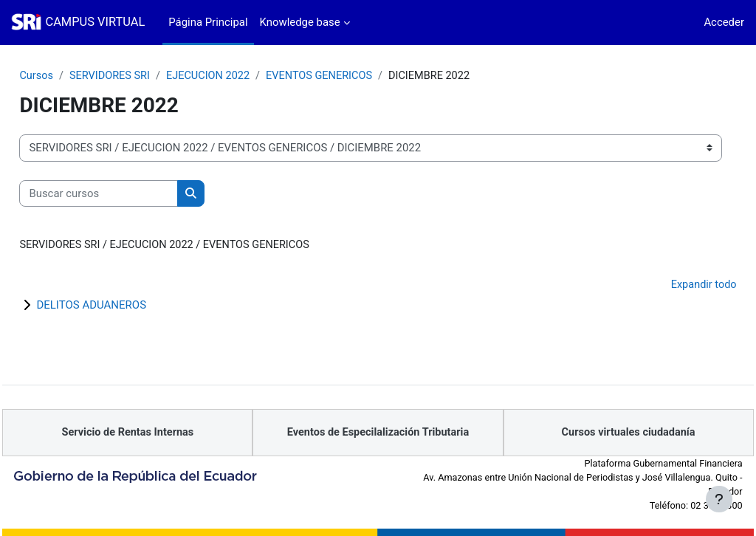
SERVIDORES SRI (145, 76)
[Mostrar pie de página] (719, 499)
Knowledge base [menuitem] (300, 22)
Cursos (70, 76)
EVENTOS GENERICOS (360, 76)
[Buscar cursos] (132, 193)
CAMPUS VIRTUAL (95, 22)
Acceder (724, 22)
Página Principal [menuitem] (208, 22)
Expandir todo (670, 286)
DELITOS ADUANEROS (124, 306)
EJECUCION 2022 (245, 76)
